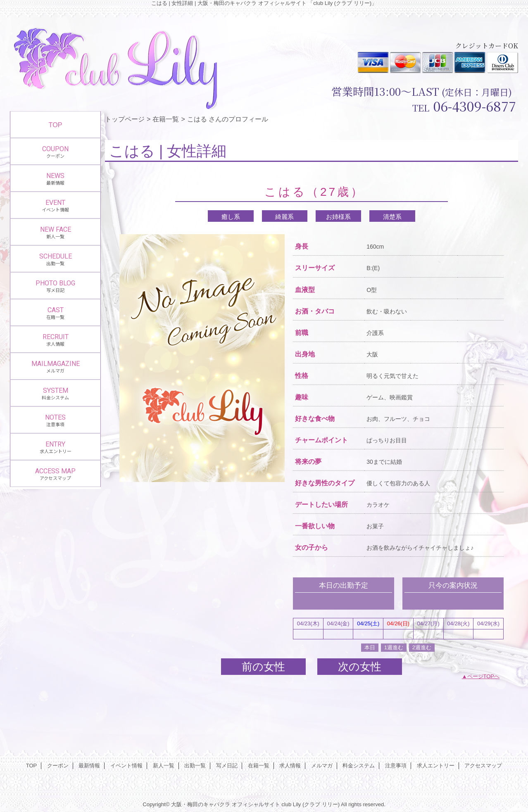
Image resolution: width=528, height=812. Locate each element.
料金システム (359, 766)
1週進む (394, 647)
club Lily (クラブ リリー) (310, 804)
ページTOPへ (484, 676)
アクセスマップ (483, 766)
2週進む (422, 647)
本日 (370, 647)
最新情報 (89, 766)
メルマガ (322, 766)
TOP (56, 125)
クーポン (58, 766)
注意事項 (396, 766)
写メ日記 (227, 766)
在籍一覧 (166, 119)
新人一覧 (164, 766)
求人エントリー (436, 766)
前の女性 (263, 667)
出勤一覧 (195, 766)
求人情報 (290, 766)
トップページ (125, 119)
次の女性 (360, 667)
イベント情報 (126, 766)
